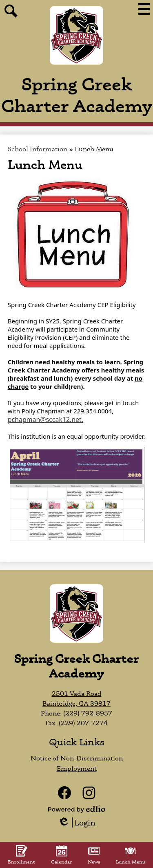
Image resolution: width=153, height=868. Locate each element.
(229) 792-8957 (88, 713)
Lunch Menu (131, 855)
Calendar (61, 855)
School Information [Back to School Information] (38, 149)
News (94, 855)
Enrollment (21, 855)
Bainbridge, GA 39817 (76, 703)
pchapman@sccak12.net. (45, 419)
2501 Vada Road (77, 693)
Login (77, 822)
